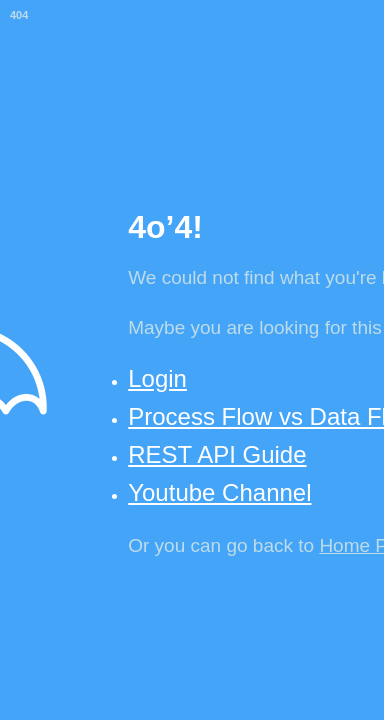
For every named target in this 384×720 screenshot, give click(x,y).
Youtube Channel (219, 492)
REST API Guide (217, 454)
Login (157, 378)
